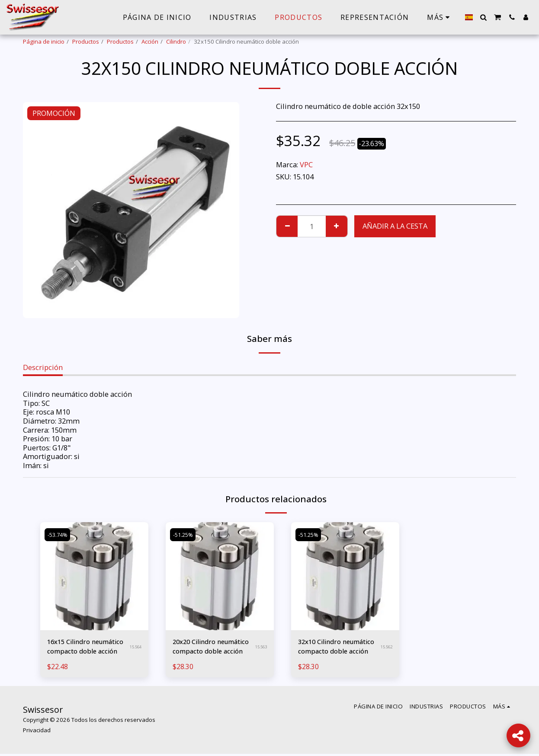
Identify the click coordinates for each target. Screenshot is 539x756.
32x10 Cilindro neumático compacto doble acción (334, 648)
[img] (94, 576)
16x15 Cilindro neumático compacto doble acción (83, 648)
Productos (86, 41)
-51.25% (184, 534)
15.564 (134, 648)
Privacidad (37, 733)
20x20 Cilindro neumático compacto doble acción (208, 648)
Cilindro (176, 41)
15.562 (385, 648)
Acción (150, 41)
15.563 (260, 648)
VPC (306, 164)
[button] (483, 17)
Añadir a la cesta (395, 226)
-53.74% (59, 534)
